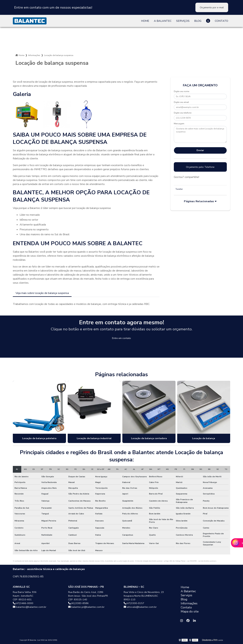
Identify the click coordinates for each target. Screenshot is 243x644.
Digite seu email (181, 102)
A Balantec (163, 21)
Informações (34, 55)
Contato (221, 21)
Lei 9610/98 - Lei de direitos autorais (202, 561)
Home (145, 21)
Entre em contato (122, 338)
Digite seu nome (181, 91)
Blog (198, 21)
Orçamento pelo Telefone (200, 167)
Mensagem (179, 124)
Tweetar (179, 189)
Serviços (183, 21)
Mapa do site (190, 611)
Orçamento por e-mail (212, 7)
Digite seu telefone (183, 113)
